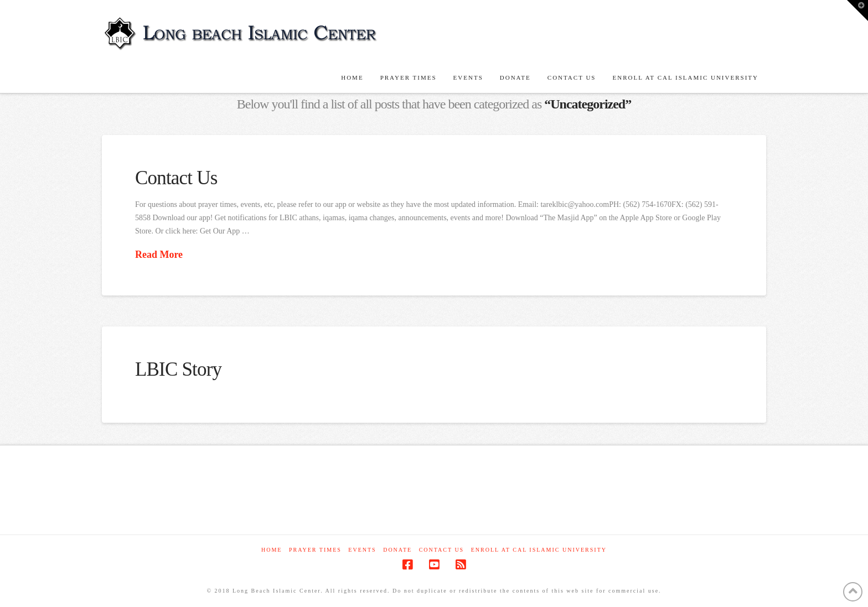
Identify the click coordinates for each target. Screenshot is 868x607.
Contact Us (176, 178)
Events (362, 550)
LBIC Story (178, 369)
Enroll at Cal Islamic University (539, 550)
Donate (397, 550)
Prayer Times (315, 550)
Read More (159, 255)
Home (272, 550)
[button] (857, 11)
